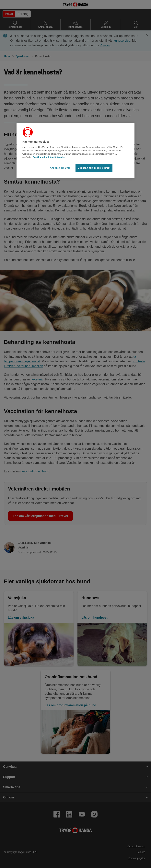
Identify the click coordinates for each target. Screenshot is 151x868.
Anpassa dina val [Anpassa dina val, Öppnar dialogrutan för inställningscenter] (60, 168)
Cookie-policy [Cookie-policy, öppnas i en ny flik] (40, 157)
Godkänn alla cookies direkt (94, 168)
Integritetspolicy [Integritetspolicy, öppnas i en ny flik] (57, 157)
